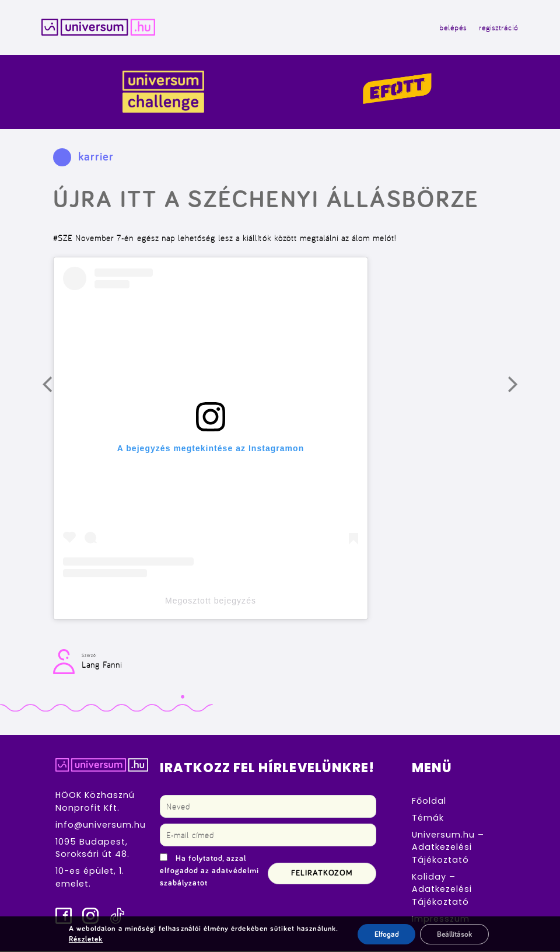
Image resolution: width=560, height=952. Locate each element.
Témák (428, 818)
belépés (451, 28)
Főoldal (429, 801)
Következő (521, 390)
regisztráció (497, 28)
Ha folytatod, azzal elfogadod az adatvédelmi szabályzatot (209, 872)
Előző (55, 390)
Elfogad (385, 934)
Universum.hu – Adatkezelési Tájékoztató (448, 848)
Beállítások (455, 934)
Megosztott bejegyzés (211, 602)
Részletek (85, 939)
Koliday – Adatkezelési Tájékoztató (442, 890)
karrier (96, 158)
